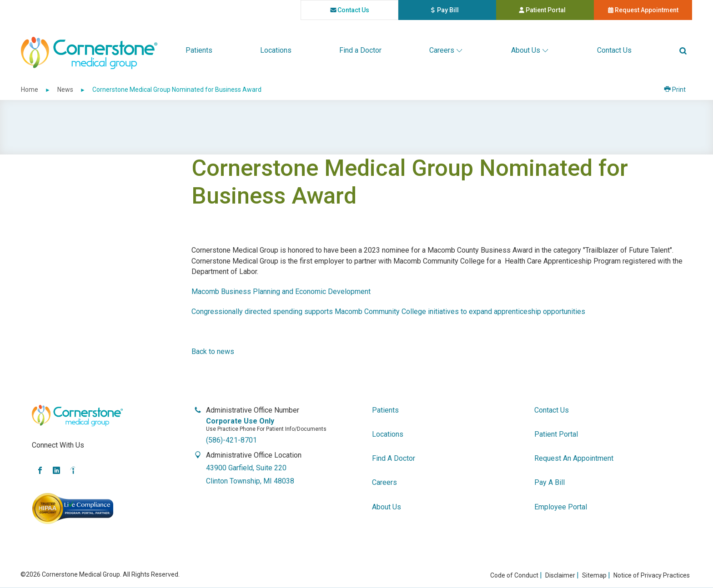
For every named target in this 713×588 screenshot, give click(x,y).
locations (388, 434)
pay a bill (550, 482)
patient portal (556, 434)
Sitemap (594, 575)
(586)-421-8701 (231, 440)
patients (385, 410)
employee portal (561, 507)
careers (384, 482)
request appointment (643, 10)
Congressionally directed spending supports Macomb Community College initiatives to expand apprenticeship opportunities (388, 311)
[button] (683, 50)
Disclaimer (560, 575)
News (65, 90)
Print (682, 90)
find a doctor (394, 458)
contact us (350, 10)
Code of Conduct (514, 575)
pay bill (463, 12)
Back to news (213, 351)
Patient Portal (556, 12)
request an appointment (574, 458)
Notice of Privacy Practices (652, 575)
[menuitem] (199, 50)
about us (387, 507)
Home (30, 90)
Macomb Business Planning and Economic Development (281, 292)
